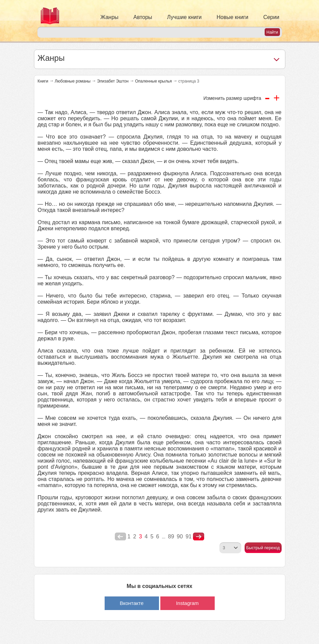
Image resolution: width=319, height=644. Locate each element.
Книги (43, 81)
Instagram (187, 603)
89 (171, 536)
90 (180, 536)
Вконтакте (131, 603)
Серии (271, 17)
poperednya (120, 537)
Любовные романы (73, 81)
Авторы (143, 17)
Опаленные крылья (153, 81)
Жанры (110, 17)
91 (189, 536)
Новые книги (233, 17)
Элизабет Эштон (113, 81)
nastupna (199, 537)
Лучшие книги (184, 17)
